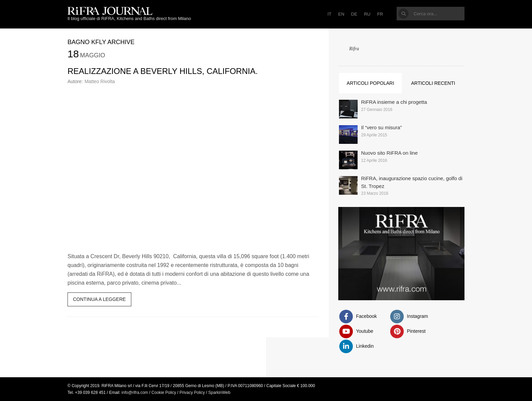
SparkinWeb (219, 393)
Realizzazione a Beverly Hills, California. (163, 71)
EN (341, 14)
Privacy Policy (192, 393)
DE (354, 14)
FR (380, 14)
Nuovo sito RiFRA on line (389, 153)
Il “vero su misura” (381, 127)
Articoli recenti (433, 83)
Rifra (354, 49)
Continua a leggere (99, 299)
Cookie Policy (164, 393)
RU (367, 14)
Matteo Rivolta (100, 81)
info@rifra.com (135, 393)
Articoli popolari (370, 83)
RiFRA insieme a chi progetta (394, 102)
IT (329, 14)
